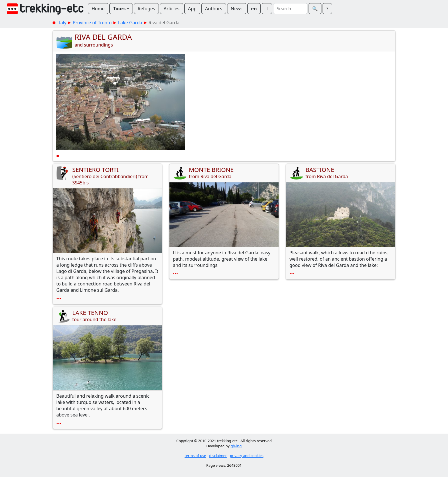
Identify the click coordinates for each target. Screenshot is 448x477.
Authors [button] (214, 9)
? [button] (327, 9)
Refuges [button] (146, 9)
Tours (119, 9)
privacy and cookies (247, 456)
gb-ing (236, 446)
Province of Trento (92, 23)
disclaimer (218, 456)
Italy (62, 23)
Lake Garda (130, 23)
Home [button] (98, 9)
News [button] (237, 9)
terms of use (195, 456)
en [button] (254, 9)
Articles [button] (172, 9)
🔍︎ (315, 9)
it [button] (267, 9)
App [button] (192, 9)
